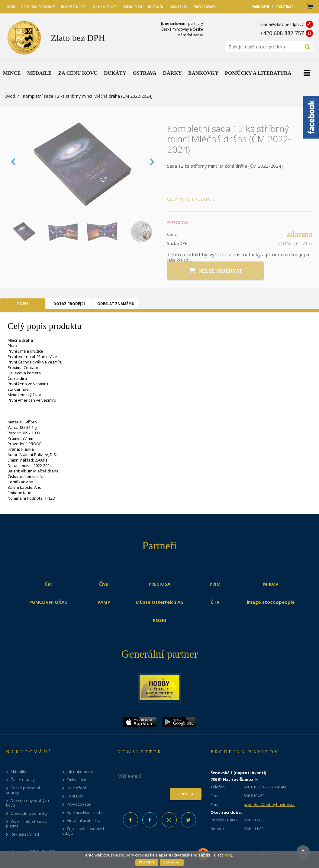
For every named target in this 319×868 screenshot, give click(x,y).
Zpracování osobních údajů (84, 831)
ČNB (104, 584)
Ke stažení (76, 788)
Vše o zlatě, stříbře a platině (27, 824)
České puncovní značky (23, 790)
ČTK (215, 602)
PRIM (215, 584)
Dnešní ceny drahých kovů (27, 803)
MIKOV (271, 584)
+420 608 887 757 (282, 33)
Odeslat (186, 794)
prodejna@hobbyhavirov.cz (269, 804)
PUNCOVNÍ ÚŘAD (48, 602)
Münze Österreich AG (160, 602)
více (227, 855)
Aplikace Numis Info (85, 812)
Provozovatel (79, 804)
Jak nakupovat (80, 772)
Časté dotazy (23, 780)
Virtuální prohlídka (84, 821)
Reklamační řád (25, 834)
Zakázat (172, 862)
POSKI (160, 620)
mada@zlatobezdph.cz (282, 24)
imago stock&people (271, 602)
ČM (48, 584)
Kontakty (75, 796)
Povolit (147, 862)
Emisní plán (77, 780)
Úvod (10, 96)
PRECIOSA (159, 584)
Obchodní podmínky (29, 813)
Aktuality (18, 772)
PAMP (104, 602)
